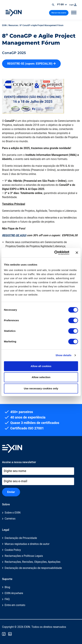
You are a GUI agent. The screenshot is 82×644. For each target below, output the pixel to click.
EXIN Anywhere (14, 593)
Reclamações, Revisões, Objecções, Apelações (33, 562)
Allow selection (41, 377)
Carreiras (10, 519)
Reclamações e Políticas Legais (24, 556)
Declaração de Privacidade (21, 538)
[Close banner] (77, 253)
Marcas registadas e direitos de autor (27, 544)
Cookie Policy (13, 550)
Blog (7, 587)
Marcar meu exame (59, 13)
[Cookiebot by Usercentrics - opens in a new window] (54, 253)
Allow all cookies (41, 366)
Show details (64, 355)
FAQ (7, 599)
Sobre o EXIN (13, 513)
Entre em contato (15, 605)
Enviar (11, 492)
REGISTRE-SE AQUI (14, 235)
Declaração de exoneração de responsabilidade (33, 568)
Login (73, 5)
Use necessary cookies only (41, 388)
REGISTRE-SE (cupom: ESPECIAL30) (31, 64)
